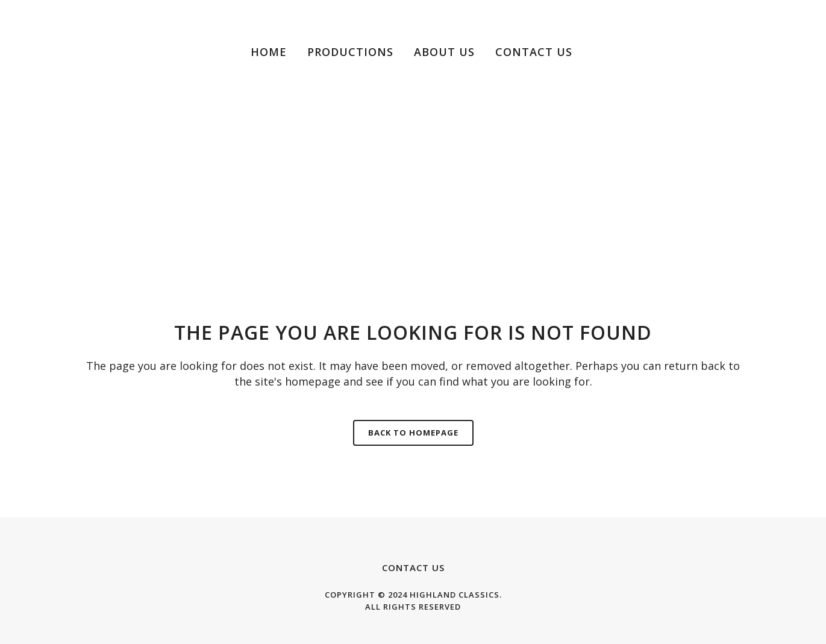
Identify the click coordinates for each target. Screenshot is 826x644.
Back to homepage (413, 433)
